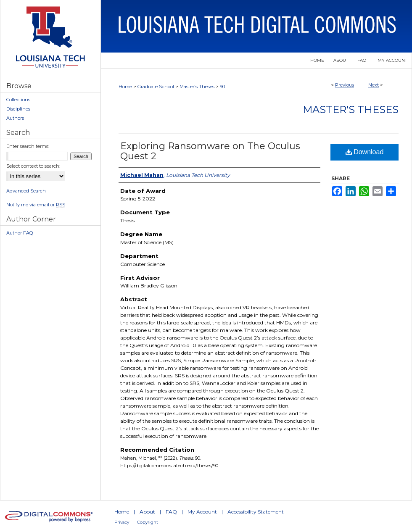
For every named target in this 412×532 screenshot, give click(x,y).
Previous (345, 85)
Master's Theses (197, 87)
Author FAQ (20, 233)
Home (125, 87)
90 (222, 87)
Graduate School (156, 87)
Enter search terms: (28, 146)
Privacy (122, 522)
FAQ (171, 512)
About (147, 512)
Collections (18, 100)
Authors (15, 118)
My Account (202, 512)
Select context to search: (33, 166)
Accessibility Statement (256, 512)
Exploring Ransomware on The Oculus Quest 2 (210, 151)
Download (365, 152)
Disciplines (18, 109)
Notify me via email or (36, 205)
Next (374, 85)
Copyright (148, 522)
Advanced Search (26, 191)
